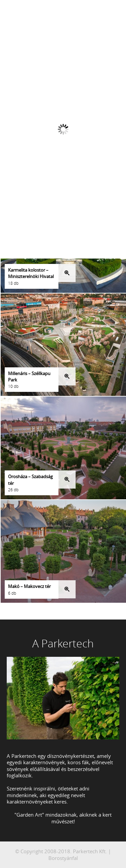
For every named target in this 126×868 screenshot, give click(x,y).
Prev (53, 55)
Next (74, 55)
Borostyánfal (63, 858)
